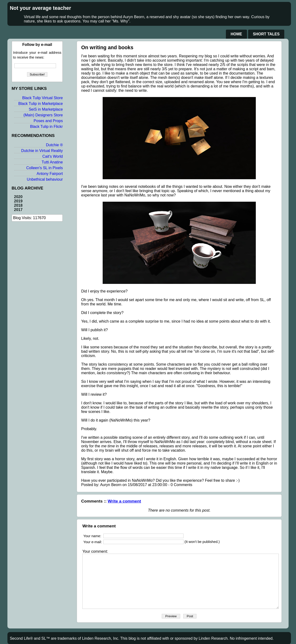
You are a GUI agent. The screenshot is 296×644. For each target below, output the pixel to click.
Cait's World (48, 161)
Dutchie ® (50, 150)
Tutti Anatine (48, 167)
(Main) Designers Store (39, 120)
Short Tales (266, 34)
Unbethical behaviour (40, 184)
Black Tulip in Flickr (42, 131)
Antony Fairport (45, 178)
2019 (18, 206)
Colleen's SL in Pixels (40, 173)
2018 (18, 210)
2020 (18, 202)
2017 (18, 214)
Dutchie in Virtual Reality (38, 155)
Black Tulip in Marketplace (36, 108)
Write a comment (120, 484)
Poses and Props (44, 126)
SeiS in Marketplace (41, 114)
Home (236, 34)
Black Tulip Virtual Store (38, 103)
